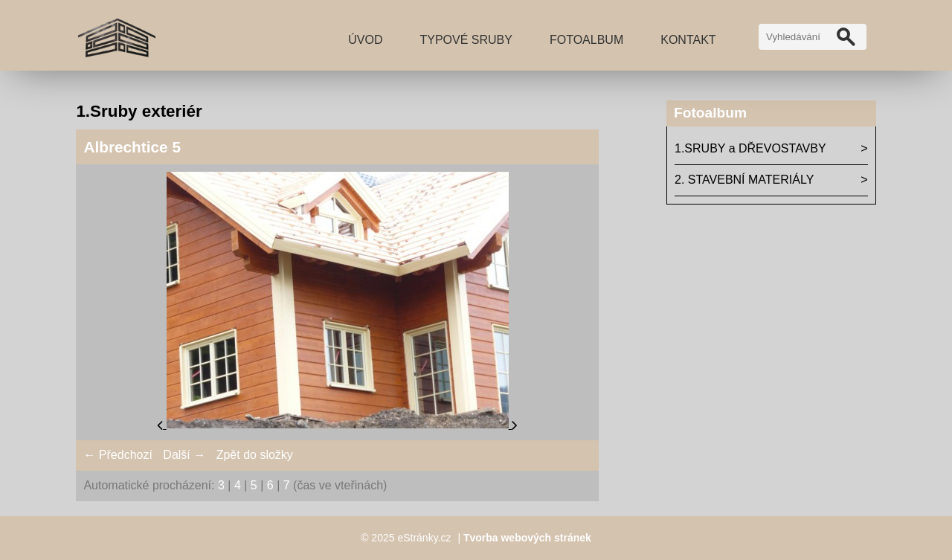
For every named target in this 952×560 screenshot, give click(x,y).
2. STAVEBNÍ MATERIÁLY (744, 180)
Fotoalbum (586, 40)
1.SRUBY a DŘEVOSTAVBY (750, 148)
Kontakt (688, 40)
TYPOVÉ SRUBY (466, 40)
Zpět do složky (255, 455)
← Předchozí (118, 455)
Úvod (365, 40)
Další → (184, 455)
